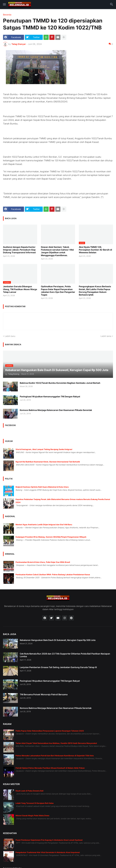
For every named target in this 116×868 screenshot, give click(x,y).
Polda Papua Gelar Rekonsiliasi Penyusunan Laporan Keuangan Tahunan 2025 (50, 731)
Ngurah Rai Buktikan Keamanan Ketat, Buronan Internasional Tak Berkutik (48, 462)
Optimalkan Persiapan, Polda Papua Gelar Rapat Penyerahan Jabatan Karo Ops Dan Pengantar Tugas (58, 291)
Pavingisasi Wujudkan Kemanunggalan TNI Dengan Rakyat (50, 396)
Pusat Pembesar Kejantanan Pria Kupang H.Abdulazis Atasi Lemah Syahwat (49, 840)
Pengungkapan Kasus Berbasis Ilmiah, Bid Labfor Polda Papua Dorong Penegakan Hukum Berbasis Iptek (95, 291)
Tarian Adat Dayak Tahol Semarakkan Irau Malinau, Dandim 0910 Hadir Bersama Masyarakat (56, 743)
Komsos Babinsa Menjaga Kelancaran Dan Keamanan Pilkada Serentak (56, 410)
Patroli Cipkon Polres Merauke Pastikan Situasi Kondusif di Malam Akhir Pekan (50, 768)
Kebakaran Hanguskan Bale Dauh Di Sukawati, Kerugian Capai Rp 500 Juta (58, 640)
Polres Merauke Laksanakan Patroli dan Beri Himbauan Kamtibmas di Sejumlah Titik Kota (55, 756)
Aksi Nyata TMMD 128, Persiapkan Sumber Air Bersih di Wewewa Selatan (95, 250)
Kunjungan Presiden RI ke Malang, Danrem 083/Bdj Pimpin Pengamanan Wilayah (51, 537)
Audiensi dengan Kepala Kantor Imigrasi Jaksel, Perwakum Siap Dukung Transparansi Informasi (19, 250)
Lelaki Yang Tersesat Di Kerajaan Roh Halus (35, 803)
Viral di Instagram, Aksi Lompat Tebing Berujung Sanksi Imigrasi (44, 449)
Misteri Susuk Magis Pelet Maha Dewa (32, 816)
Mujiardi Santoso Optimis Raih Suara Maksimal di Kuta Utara (42, 487)
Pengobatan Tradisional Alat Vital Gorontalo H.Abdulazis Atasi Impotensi (48, 852)
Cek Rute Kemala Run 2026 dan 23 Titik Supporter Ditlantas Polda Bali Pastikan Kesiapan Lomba (65, 655)
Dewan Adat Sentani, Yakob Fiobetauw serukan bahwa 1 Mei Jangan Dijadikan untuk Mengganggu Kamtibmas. (57, 251)
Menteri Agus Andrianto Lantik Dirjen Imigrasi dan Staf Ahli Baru (44, 525)
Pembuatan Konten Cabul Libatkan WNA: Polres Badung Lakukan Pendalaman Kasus (53, 575)
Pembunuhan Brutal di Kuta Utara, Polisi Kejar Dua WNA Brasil (43, 562)
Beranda (7, 15)
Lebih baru (10, 336)
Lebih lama (106, 336)
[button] (4, 5)
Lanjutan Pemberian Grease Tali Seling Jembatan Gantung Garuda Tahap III (58, 667)
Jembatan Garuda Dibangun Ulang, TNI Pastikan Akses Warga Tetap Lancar (20, 289)
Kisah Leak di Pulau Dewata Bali (29, 791)
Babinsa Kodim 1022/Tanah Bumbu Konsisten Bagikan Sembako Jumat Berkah (60, 383)
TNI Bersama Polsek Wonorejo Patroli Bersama (44, 694)
